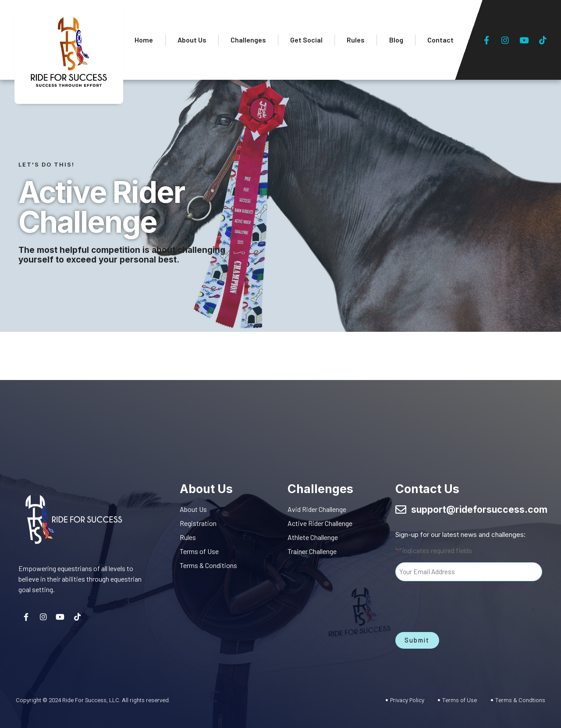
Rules (356, 40)
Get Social (306, 40)
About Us (192, 40)
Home (144, 40)
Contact (440, 40)
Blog (396, 40)
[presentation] (462, 604)
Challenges (248, 40)
